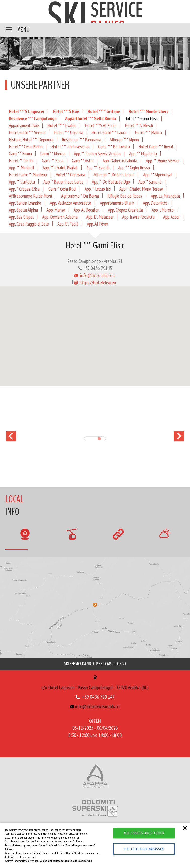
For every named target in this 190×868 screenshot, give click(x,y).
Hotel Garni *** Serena (27, 132)
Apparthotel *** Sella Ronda (90, 118)
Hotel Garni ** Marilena (28, 175)
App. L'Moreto (163, 210)
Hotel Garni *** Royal (156, 146)
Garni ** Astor (83, 161)
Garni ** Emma (20, 153)
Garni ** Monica (53, 153)
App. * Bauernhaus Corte (63, 182)
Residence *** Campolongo (33, 118)
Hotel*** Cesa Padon (26, 146)
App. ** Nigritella (143, 153)
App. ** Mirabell (21, 168)
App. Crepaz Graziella (125, 210)
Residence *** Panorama (81, 139)
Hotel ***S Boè (66, 111)
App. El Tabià (68, 224)
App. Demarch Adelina (60, 217)
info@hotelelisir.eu (94, 275)
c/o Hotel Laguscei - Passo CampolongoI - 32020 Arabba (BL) (95, 683)
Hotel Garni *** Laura (109, 132)
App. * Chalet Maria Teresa (141, 189)
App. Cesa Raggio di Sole (29, 224)
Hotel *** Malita (148, 132)
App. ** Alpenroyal (158, 175)
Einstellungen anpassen (144, 849)
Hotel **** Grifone (104, 111)
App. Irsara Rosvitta (138, 217)
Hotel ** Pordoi (21, 161)
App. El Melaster (100, 217)
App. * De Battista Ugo (111, 182)
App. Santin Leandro (25, 203)
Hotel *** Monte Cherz (149, 111)
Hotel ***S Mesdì (139, 125)
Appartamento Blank (117, 203)
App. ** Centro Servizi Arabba (97, 153)
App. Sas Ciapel (21, 217)
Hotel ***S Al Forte (101, 125)
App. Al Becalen (86, 210)
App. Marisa (56, 210)
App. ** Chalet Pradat (60, 168)
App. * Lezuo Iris (98, 189)
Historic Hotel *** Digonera (31, 139)
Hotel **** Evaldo (62, 125)
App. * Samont (150, 182)
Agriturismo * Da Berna (80, 196)
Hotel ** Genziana (70, 175)
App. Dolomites (155, 203)
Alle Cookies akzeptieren (144, 833)
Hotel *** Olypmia (69, 132)
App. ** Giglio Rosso (134, 168)
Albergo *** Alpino (124, 139)
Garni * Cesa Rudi (62, 189)
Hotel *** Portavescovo (70, 146)
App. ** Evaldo (98, 168)
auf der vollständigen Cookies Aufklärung (68, 861)
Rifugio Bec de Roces (125, 196)
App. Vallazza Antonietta (70, 203)
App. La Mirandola (165, 196)
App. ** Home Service (163, 161)
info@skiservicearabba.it (95, 706)
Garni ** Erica (53, 161)
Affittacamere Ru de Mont (31, 196)
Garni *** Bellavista (114, 146)
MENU (18, 30)
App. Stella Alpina (23, 210)
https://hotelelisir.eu (95, 282)
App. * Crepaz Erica (24, 189)
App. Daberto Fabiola (120, 161)
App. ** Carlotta (22, 182)
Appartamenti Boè (24, 125)
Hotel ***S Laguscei (27, 111)
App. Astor (171, 217)
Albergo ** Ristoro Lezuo (114, 175)
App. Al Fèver (98, 224)
